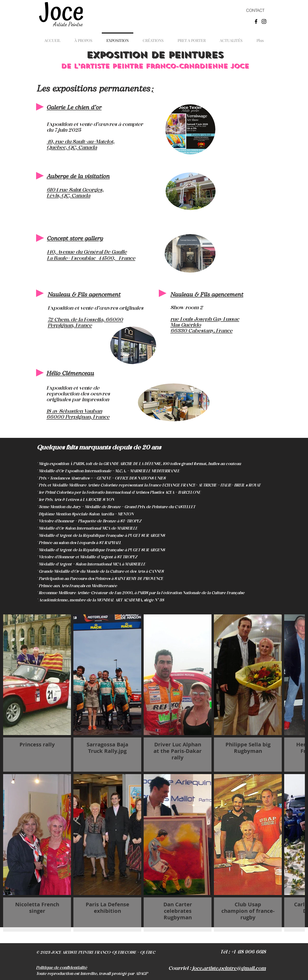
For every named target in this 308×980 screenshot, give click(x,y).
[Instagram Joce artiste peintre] (264, 21)
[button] (153, 38)
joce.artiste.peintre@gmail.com (229, 968)
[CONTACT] (255, 10)
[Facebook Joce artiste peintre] (256, 21)
